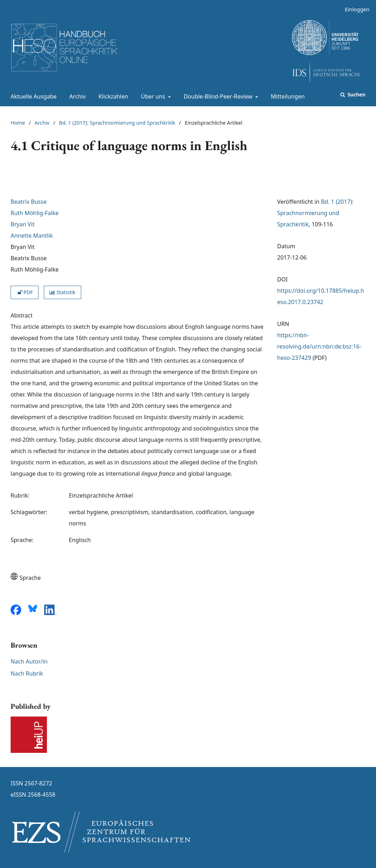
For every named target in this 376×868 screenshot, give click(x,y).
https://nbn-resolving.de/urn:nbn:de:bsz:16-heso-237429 (319, 346)
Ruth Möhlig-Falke (35, 213)
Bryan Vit (23, 224)
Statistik (62, 292)
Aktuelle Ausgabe (32, 96)
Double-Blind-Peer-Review (217, 96)
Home (18, 123)
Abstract (22, 315)
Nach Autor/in (29, 661)
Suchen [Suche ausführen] (356, 94)
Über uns (152, 96)
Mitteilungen (286, 96)
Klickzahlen (112, 96)
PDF (25, 292)
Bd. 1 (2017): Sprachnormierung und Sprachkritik (117, 123)
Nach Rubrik (27, 673)
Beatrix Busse (29, 202)
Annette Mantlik (32, 236)
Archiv (76, 96)
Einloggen (354, 9)
